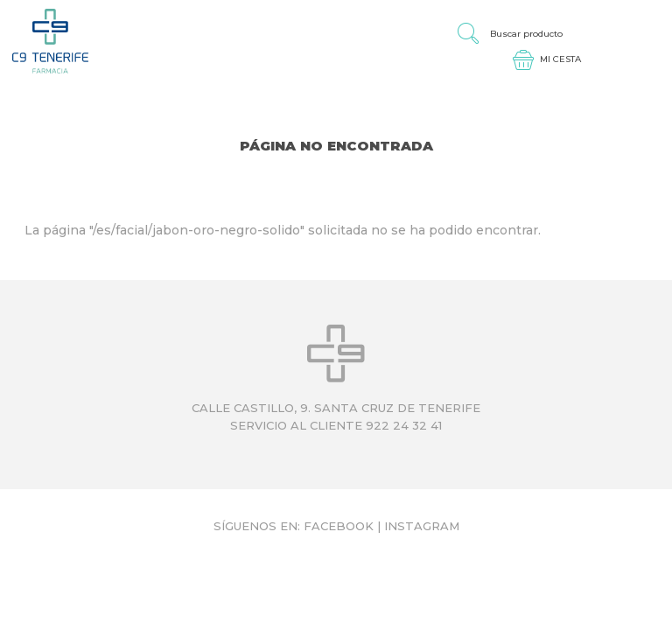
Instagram (422, 526)
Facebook (339, 526)
